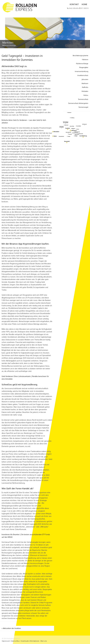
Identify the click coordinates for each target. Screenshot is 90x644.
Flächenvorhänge (82, 63)
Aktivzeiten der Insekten (11, 628)
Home (84, 4)
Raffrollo (85, 87)
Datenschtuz (15, 641)
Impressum (6, 641)
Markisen (85, 83)
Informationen (34, 641)
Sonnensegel (83, 107)
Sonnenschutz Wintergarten (78, 103)
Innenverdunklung (82, 71)
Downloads (25, 641)
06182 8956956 (73, 8)
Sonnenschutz (83, 99)
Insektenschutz (83, 75)
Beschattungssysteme (81, 55)
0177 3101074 (84, 8)
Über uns (44, 641)
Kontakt (74, 4)
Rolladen (85, 91)
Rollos (86, 95)
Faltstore (85, 59)
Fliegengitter (84, 67)
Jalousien (85, 79)
